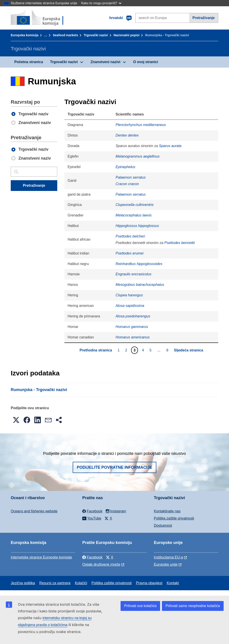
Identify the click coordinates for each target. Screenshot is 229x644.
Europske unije (166, 564)
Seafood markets (65, 35)
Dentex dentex (127, 135)
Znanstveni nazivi (105, 62)
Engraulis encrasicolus (134, 274)
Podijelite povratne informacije (114, 467)
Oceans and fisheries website (34, 511)
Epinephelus (125, 167)
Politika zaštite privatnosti (174, 518)
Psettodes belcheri (130, 236)
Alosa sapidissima (130, 306)
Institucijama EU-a (168, 557)
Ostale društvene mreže (101, 564)
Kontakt (173, 583)
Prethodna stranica (96, 350)
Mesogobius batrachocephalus (140, 285)
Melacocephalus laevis (134, 215)
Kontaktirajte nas (167, 511)
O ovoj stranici (146, 62)
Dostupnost (163, 525)
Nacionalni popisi (127, 35)
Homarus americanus (133, 337)
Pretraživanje (204, 18)
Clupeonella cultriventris (135, 205)
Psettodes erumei (130, 253)
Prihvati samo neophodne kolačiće (193, 606)
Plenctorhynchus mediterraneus (141, 125)
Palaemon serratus (131, 177)
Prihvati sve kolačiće (140, 606)
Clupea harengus (129, 295)
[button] (16, 420)
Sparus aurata (170, 146)
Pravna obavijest (149, 583)
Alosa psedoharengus (133, 316)
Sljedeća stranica (189, 350)
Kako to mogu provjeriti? (101, 3)
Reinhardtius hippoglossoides (139, 264)
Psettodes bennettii (180, 243)
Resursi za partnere (55, 583)
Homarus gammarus (132, 327)
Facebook (92, 557)
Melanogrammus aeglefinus (138, 156)
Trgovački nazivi (96, 35)
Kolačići (81, 583)
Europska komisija (25, 35)
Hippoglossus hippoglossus (137, 226)
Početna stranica (29, 62)
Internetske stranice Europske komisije (41, 557)
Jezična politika (23, 583)
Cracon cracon (127, 184)
